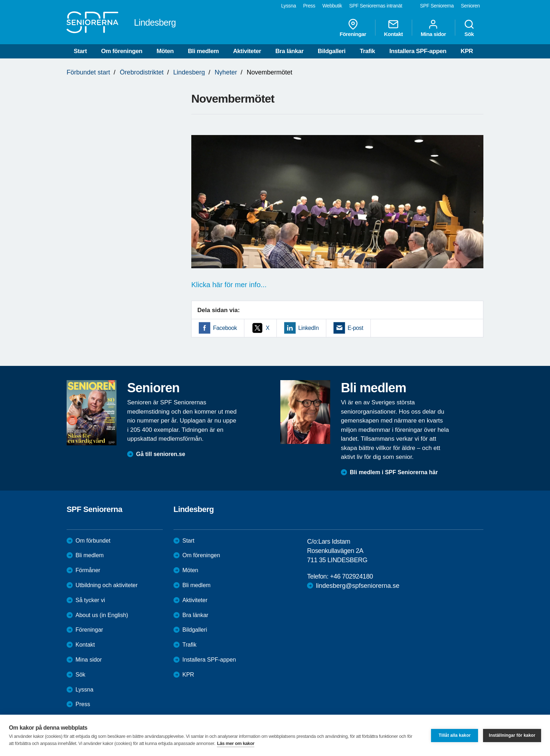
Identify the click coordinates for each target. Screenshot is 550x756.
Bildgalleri (332, 51)
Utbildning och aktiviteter (107, 585)
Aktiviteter (247, 51)
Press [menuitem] (309, 6)
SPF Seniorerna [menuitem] (437, 6)
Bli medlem (203, 51)
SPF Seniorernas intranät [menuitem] (376, 6)
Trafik (367, 51)
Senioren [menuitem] (470, 6)
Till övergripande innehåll (0, 0)
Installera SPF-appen (418, 51)
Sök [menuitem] (469, 28)
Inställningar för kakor (512, 735)
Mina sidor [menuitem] (433, 28)
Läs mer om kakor (236, 743)
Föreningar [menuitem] (353, 28)
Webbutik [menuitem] (332, 6)
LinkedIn (308, 328)
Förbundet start (88, 72)
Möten (165, 51)
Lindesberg (189, 72)
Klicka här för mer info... (229, 285)
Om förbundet (93, 541)
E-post (356, 328)
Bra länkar (289, 51)
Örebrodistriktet (142, 72)
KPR (467, 51)
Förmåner (88, 570)
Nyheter (226, 72)
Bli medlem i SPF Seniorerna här (394, 472)
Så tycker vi (90, 600)
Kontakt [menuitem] (393, 28)
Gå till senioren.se (161, 454)
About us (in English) (102, 615)
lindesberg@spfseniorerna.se (358, 586)
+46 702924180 (351, 576)
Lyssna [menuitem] (289, 6)
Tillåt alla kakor (455, 735)
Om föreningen (122, 51)
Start (80, 51)
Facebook (225, 328)
